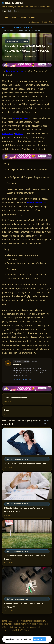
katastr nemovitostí (15, 71)
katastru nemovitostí (36, 203)
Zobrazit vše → (46, 422)
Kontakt (32, 18)
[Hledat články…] (29, 11)
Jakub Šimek (18, 365)
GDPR (21, 630)
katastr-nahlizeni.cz (14, 3)
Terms (27, 630)
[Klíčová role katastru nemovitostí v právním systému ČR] (27, 591)
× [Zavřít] (49, 639)
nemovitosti (8, 134)
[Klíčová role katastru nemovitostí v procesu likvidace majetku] (27, 495)
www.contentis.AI (10, 630)
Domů (6, 18)
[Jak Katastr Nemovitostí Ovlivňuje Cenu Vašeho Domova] (27, 543)
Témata (23, 18)
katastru (19, 134)
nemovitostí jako (20, 118)
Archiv (14, 18)
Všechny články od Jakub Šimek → (23, 379)
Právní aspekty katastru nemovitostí (20, 27)
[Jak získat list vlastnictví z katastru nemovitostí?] (27, 449)
